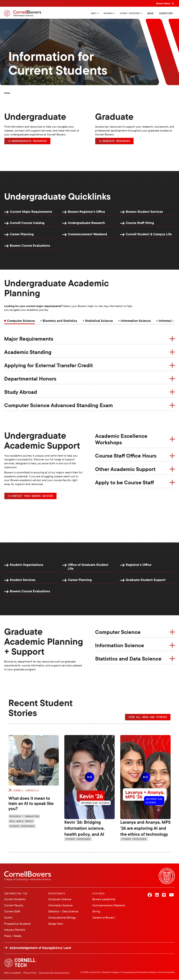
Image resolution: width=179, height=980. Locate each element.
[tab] (59, 321)
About (79, 13)
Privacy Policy (30, 973)
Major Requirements (29, 339)
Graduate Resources (116, 141)
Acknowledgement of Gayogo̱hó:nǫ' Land (40, 948)
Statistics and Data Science (128, 659)
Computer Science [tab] (21, 321)
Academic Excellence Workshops (121, 439)
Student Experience (125, 13)
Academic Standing (28, 352)
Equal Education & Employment (54, 973)
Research (97, 13)
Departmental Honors (30, 379)
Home (7, 93)
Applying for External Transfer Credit (49, 365)
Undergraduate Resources (29, 141)
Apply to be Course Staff (125, 483)
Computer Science (118, 632)
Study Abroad (21, 392)
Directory (166, 13)
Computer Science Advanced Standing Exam (59, 405)
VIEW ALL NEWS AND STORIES (148, 717)
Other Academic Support (125, 469)
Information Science (120, 646)
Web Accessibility (13, 973)
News (150, 13)
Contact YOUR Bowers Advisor (32, 496)
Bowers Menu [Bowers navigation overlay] (163, 3)
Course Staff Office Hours (126, 456)
